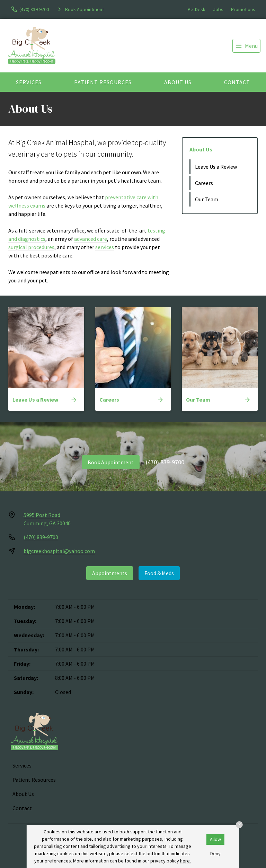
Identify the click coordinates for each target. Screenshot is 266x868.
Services (29, 82)
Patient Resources (103, 82)
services (105, 247)
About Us (178, 82)
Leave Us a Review (216, 167)
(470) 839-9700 (165, 462)
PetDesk (197, 9)
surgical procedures (31, 247)
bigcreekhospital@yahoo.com (59, 551)
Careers (204, 183)
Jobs (218, 9)
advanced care (91, 239)
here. (185, 861)
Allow (215, 839)
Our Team (207, 199)
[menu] (246, 46)
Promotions (243, 9)
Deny (215, 853)
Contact (237, 82)
